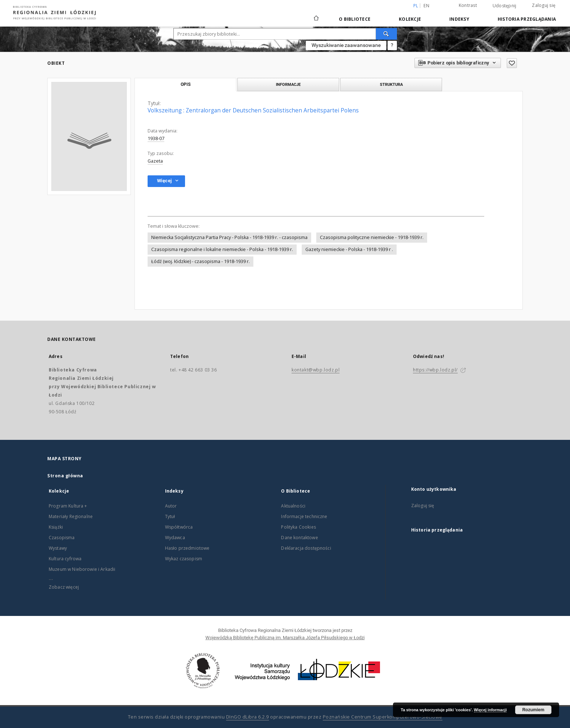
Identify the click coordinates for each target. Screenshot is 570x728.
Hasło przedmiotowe (187, 548)
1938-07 (156, 138)
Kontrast (468, 5)
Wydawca (175, 538)
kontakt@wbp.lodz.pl (316, 370)
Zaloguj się (544, 5)
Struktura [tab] (391, 84)
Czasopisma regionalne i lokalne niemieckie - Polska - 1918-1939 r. (222, 249)
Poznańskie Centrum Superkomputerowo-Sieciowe (383, 717)
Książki (56, 527)
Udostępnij (505, 6)
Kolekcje (410, 19)
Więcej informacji (490, 710)
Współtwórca (179, 527)
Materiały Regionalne (71, 516)
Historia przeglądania (527, 19)
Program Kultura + (68, 506)
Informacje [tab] (288, 84)
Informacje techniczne (304, 516)
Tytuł (170, 516)
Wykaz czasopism (184, 559)
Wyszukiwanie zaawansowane (346, 45)
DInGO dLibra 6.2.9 (248, 717)
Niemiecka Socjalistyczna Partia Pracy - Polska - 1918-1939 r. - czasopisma (229, 237)
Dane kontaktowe (299, 538)
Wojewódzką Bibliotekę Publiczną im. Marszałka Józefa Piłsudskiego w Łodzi (285, 638)
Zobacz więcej (64, 587)
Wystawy (58, 548)
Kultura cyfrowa (65, 559)
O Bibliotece (355, 19)
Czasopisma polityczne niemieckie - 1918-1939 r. (372, 237)
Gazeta (155, 161)
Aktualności (293, 506)
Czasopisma (62, 538)
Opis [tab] (186, 84)
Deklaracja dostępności (306, 548)
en (426, 6)
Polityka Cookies (298, 527)
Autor (171, 506)
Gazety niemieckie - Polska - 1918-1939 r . (349, 249)
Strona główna (65, 476)
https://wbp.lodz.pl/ (435, 370)
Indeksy (459, 19)
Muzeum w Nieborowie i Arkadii (82, 569)
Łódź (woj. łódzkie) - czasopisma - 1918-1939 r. (200, 261)
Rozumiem (533, 710)
